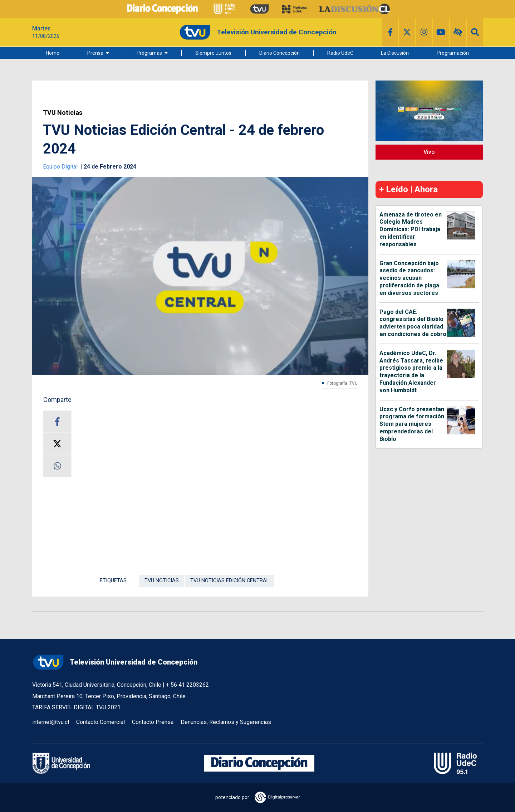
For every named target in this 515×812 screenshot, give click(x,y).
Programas (149, 53)
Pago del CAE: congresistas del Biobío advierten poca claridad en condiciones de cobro (413, 323)
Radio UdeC (340, 53)
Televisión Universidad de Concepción (115, 662)
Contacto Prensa (153, 722)
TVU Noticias (63, 113)
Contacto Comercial (100, 722)
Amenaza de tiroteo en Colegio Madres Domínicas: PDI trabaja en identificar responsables (411, 229)
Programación (453, 53)
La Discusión (395, 53)
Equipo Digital (61, 167)
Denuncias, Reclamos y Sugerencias (226, 722)
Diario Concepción (279, 53)
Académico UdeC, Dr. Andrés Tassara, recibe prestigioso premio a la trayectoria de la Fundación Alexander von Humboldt (411, 372)
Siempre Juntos (213, 53)
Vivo (429, 152)
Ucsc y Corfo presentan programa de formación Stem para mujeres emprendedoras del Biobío (412, 424)
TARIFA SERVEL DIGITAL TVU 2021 (76, 707)
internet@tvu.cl (51, 722)
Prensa (95, 53)
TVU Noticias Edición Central (230, 581)
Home (53, 53)
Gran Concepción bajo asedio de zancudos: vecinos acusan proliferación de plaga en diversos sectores (409, 278)
